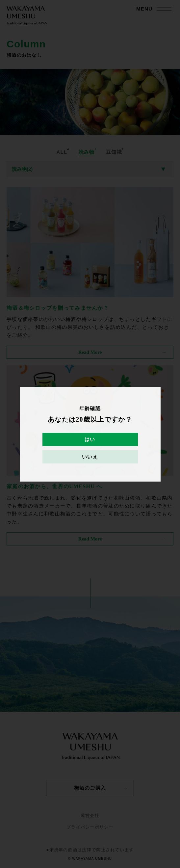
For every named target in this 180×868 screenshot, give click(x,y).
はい (90, 439)
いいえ (90, 457)
